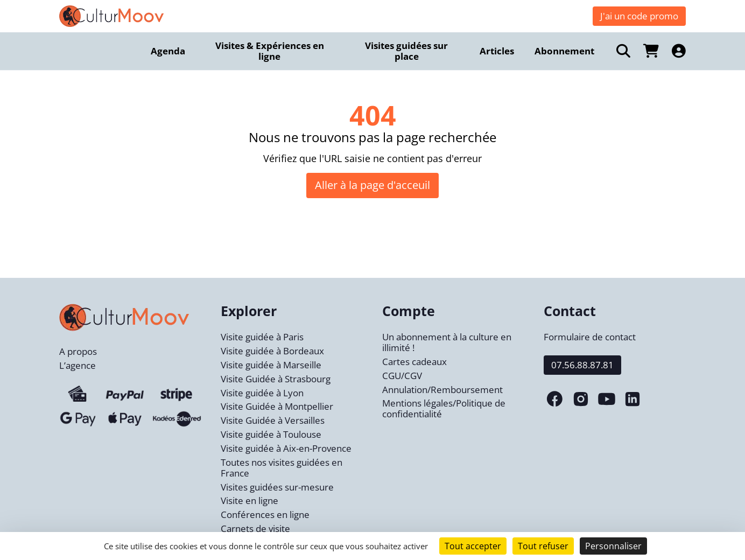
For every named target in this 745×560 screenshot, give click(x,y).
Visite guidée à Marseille (271, 365)
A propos (78, 351)
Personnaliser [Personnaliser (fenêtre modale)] (613, 546)
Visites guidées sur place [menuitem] (406, 51)
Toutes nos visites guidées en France (282, 468)
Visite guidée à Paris (262, 337)
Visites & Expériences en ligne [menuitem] (270, 51)
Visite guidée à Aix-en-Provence (286, 448)
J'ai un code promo (639, 16)
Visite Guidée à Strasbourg (276, 379)
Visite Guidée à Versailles (273, 420)
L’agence (78, 365)
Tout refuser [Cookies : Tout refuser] (543, 546)
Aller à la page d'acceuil (372, 185)
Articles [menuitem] (497, 51)
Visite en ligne (249, 500)
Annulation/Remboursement (442, 390)
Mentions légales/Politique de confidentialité (444, 408)
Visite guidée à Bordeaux (272, 351)
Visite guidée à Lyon (262, 393)
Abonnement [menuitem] (564, 51)
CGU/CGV (402, 376)
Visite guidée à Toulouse (271, 434)
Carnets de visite (255, 528)
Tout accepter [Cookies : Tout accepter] (473, 546)
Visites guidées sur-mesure (277, 487)
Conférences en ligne (265, 514)
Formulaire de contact (590, 337)
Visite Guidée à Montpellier (277, 406)
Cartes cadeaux (414, 362)
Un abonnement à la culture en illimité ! (447, 342)
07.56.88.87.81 (582, 365)
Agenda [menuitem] (168, 51)
